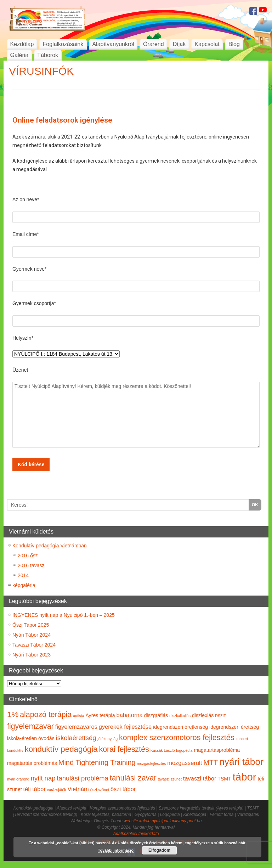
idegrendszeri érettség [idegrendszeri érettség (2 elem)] (234, 727)
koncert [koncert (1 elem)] (242, 739)
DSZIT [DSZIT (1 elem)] (220, 716)
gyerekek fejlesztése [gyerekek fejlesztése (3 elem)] (125, 727)
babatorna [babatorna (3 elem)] (129, 715)
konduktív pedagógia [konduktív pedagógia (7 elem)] (61, 749)
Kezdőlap (22, 44)
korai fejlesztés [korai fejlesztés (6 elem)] (124, 749)
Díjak (179, 44)
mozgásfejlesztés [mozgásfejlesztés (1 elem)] (152, 763)
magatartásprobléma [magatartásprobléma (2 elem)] (217, 750)
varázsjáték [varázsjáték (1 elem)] (57, 790)
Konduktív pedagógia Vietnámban (50, 546)
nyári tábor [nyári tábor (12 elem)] (241, 762)
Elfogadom (159, 850)
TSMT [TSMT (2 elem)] (224, 779)
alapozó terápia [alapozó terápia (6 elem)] (46, 715)
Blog (234, 44)
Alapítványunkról (113, 44)
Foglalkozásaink (63, 44)
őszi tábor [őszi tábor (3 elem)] (123, 789)
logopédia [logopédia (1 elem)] (184, 750)
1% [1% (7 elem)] (13, 714)
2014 (23, 575)
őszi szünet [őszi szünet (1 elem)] (100, 790)
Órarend (154, 44)
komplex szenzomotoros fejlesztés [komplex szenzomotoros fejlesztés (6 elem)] (177, 738)
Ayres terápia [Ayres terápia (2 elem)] (100, 715)
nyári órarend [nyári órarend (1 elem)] (18, 779)
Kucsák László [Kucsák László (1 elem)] (163, 750)
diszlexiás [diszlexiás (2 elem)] (203, 715)
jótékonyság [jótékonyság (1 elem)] (107, 739)
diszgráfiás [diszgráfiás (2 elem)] (156, 715)
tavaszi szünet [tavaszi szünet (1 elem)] (170, 779)
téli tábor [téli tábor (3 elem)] (35, 789)
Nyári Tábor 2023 (32, 655)
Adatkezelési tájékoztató (136, 834)
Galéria (19, 55)
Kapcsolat (207, 44)
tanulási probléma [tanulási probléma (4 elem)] (83, 778)
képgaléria (24, 585)
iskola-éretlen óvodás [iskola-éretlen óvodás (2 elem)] (31, 738)
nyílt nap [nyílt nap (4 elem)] (43, 778)
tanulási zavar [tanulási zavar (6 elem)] (133, 778)
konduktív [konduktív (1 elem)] (15, 750)
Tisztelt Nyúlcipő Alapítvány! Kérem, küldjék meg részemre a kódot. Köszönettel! (136, 415)
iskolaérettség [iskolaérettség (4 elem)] (76, 738)
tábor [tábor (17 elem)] (245, 777)
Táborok (48, 55)
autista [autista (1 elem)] (78, 716)
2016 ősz (28, 556)
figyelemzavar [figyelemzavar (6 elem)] (30, 726)
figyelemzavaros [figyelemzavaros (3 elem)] (76, 727)
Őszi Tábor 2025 (31, 625)
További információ (116, 850)
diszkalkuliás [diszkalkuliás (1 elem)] (180, 716)
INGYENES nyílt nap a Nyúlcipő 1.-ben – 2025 (64, 615)
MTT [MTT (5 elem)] (211, 762)
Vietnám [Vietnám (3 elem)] (78, 789)
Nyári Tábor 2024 (32, 635)
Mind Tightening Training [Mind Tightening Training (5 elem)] (97, 762)
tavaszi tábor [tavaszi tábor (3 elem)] (200, 778)
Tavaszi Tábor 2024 (34, 645)
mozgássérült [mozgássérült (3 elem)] (185, 763)
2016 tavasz (31, 565)
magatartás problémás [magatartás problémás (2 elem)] (32, 763)
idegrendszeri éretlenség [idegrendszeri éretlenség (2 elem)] (180, 727)
